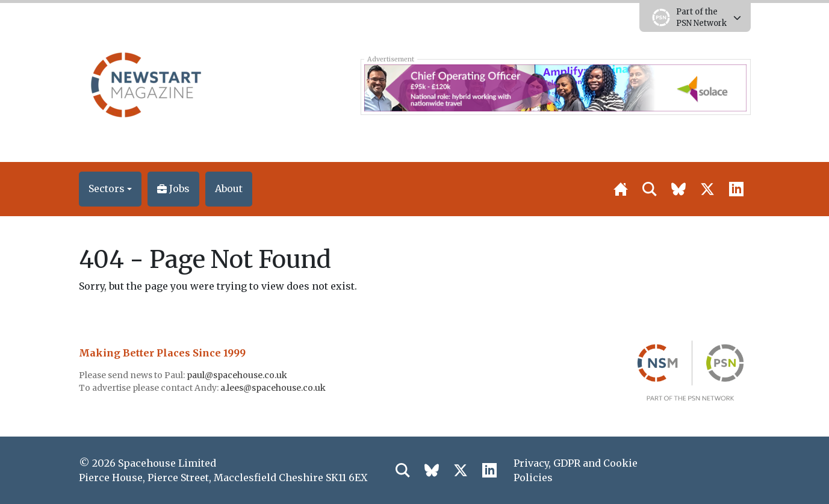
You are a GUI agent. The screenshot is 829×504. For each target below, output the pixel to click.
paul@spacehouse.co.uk (238, 375)
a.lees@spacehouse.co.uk (274, 388)
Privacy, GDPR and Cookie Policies (576, 470)
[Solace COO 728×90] (555, 87)
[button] (110, 189)
